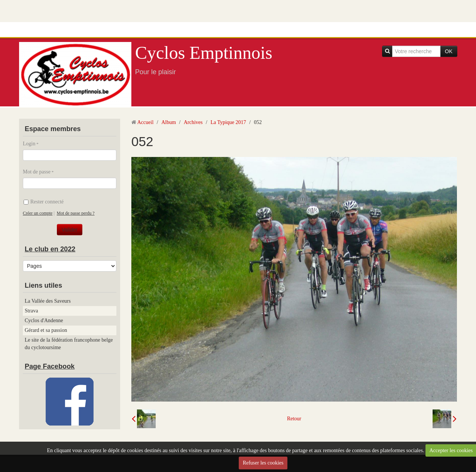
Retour (294, 419)
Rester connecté (44, 202)
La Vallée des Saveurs (48, 301)
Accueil (146, 122)
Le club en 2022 (50, 249)
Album (169, 122)
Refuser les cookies (263, 463)
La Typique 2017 (228, 122)
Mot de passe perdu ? (76, 213)
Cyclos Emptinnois (204, 53)
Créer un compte (38, 213)
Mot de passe (37, 172)
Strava (31, 311)
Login (29, 144)
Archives (193, 122)
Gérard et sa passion (46, 330)
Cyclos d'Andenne (44, 320)
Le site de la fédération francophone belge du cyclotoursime (69, 344)
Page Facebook (50, 366)
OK (449, 51)
